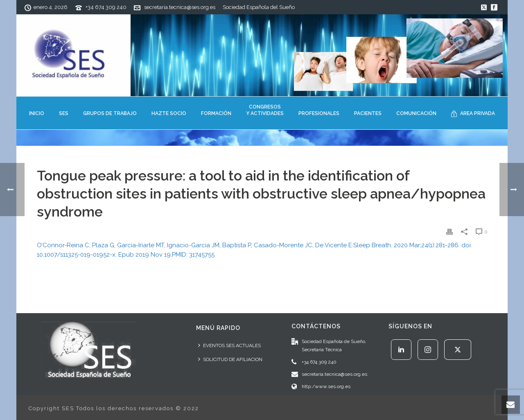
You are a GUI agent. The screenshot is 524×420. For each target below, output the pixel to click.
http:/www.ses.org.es (326, 386)
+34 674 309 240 (106, 7)
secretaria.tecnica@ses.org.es (180, 7)
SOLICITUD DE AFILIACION (230, 359)
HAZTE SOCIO (169, 113)
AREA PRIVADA (473, 114)
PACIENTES (368, 113)
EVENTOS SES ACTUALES (229, 345)
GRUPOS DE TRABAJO (110, 113)
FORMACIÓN (216, 113)
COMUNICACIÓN (416, 113)
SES (64, 113)
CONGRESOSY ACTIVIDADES (265, 110)
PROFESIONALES (319, 113)
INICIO (37, 113)
